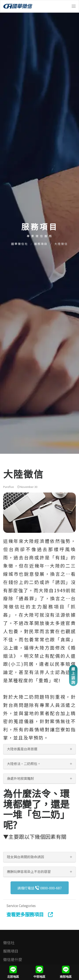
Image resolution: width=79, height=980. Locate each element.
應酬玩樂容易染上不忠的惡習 (29, 871)
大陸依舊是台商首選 (22, 749)
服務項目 (41, 244)
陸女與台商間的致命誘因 (25, 857)
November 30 (27, 487)
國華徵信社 (20, 244)
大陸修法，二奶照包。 (24, 764)
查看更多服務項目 (30, 914)
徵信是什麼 (13, 959)
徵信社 (9, 942)
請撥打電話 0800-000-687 (40, 888)
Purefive (9, 487)
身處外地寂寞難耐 (20, 778)
